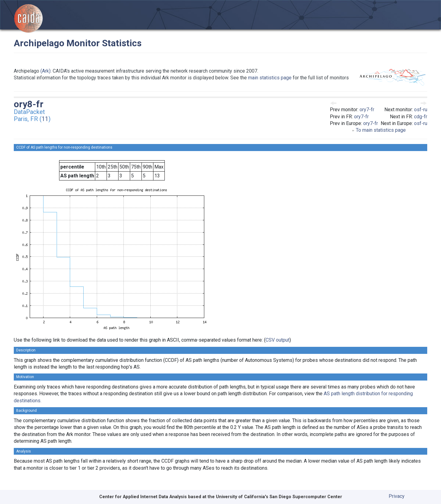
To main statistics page (379, 130)
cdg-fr (421, 117)
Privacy (397, 496)
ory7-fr (367, 110)
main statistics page (270, 78)
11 (45, 119)
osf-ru (421, 110)
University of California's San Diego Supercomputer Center (279, 497)
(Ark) (45, 71)
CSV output (277, 340)
